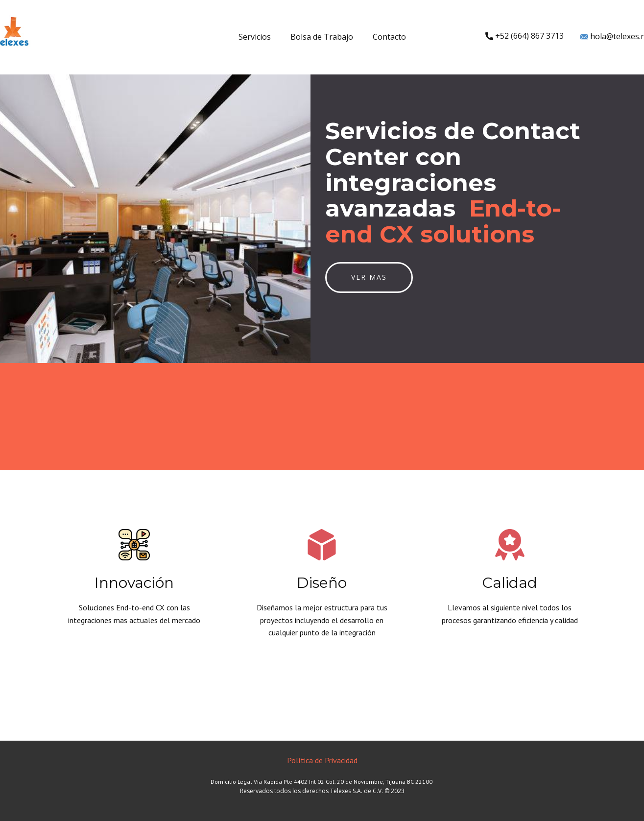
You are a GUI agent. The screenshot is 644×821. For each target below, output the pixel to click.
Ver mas (369, 277)
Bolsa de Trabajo (322, 37)
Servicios (255, 37)
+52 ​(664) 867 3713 (525, 36)
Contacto (389, 37)
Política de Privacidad (322, 760)
